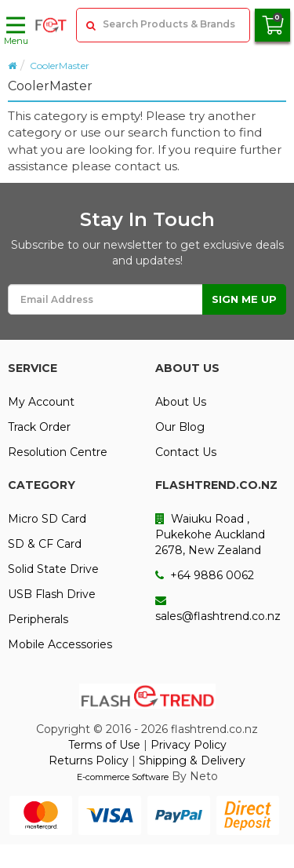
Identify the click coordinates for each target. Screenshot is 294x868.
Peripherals (38, 619)
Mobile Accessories (60, 644)
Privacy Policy (189, 745)
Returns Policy (89, 760)
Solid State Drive (53, 569)
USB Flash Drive (52, 594)
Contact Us (186, 452)
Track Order (39, 427)
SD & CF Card (45, 544)
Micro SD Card (47, 519)
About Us (181, 402)
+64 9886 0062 (205, 575)
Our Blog (180, 427)
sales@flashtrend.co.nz (218, 609)
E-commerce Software (123, 777)
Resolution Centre (58, 452)
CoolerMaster (60, 66)
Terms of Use (104, 745)
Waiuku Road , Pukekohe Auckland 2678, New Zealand (210, 534)
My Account (41, 402)
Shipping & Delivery (192, 760)
